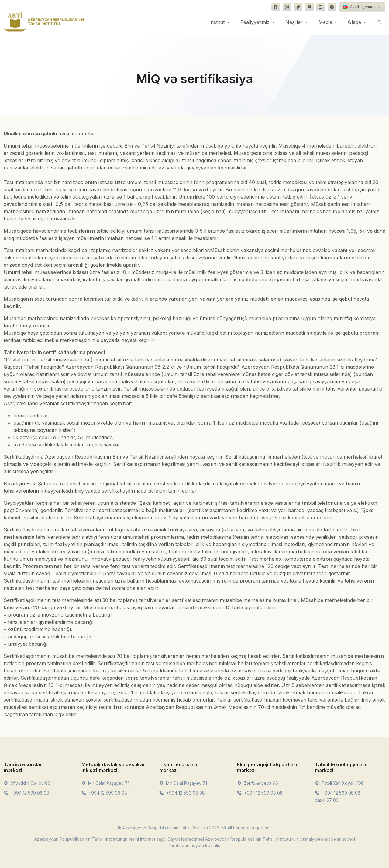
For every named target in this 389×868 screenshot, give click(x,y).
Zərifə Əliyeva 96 (258, 783)
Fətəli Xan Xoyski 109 (339, 783)
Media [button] (325, 22)
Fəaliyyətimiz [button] (255, 22)
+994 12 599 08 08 (26, 793)
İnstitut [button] (217, 22)
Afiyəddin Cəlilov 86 (27, 783)
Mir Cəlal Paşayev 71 (105, 783)
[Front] (44, 22)
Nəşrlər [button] (294, 22)
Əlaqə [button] (355, 22)
